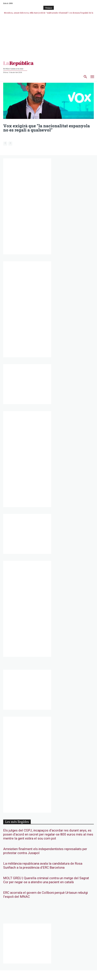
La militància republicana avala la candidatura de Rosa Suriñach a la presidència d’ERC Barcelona (43, 866)
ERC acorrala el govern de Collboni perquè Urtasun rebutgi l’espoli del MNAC (45, 895)
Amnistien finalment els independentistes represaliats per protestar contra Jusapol (45, 851)
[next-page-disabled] (10, 144)
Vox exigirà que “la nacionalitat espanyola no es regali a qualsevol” (46, 128)
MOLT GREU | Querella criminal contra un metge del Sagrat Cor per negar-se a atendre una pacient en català (46, 880)
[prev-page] (5, 144)
